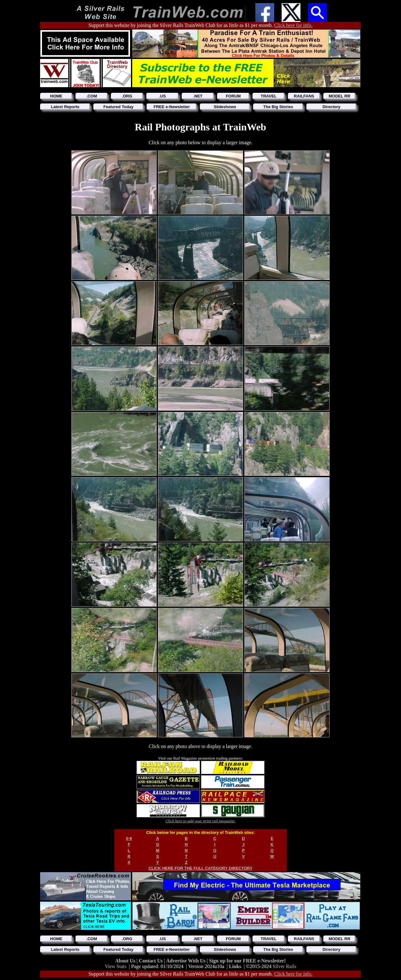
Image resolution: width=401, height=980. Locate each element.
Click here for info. (293, 25)
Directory (331, 107)
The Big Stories (278, 107)
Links (235, 966)
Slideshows (225, 107)
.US (163, 96)
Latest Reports (65, 107)
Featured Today (118, 107)
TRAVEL (269, 96)
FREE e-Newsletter (172, 107)
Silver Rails (285, 966)
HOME (56, 96)
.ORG (127, 96)
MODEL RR (339, 96)
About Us (126, 961)
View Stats (115, 966)
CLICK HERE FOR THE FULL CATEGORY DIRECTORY (200, 868)
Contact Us (151, 961)
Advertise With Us (186, 961)
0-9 (129, 838)
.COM (92, 96)
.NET (198, 96)
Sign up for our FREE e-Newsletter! (247, 961)
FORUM (233, 96)
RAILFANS (304, 96)
